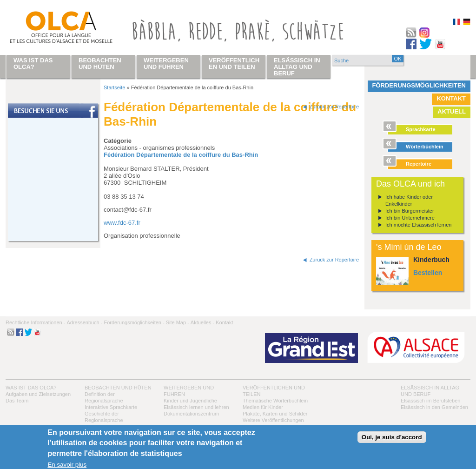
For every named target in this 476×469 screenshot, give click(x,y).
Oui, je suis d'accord (392, 437)
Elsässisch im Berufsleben (430, 401)
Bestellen (428, 273)
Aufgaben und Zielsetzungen (38, 394)
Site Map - (178, 322)
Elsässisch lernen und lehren (196, 407)
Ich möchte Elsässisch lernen (418, 225)
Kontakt (451, 98)
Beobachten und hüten (118, 388)
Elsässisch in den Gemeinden (434, 407)
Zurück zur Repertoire (334, 107)
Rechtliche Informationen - (35, 322)
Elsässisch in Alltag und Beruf (297, 67)
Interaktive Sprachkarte (111, 407)
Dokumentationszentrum (191, 414)
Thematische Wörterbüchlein (275, 401)
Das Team (17, 401)
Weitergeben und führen (166, 64)
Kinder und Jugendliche (190, 401)
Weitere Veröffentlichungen (273, 420)
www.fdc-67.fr (122, 223)
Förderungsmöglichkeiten (419, 85)
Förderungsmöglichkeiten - (134, 322)
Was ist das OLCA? (31, 388)
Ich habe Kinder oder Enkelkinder (409, 200)
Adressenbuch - (84, 322)
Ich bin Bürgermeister (410, 211)
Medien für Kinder (263, 407)
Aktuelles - (202, 322)
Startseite (114, 87)
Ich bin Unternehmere (410, 218)
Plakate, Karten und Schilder (275, 414)
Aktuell (452, 111)
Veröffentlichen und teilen (234, 64)
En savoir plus (67, 465)
